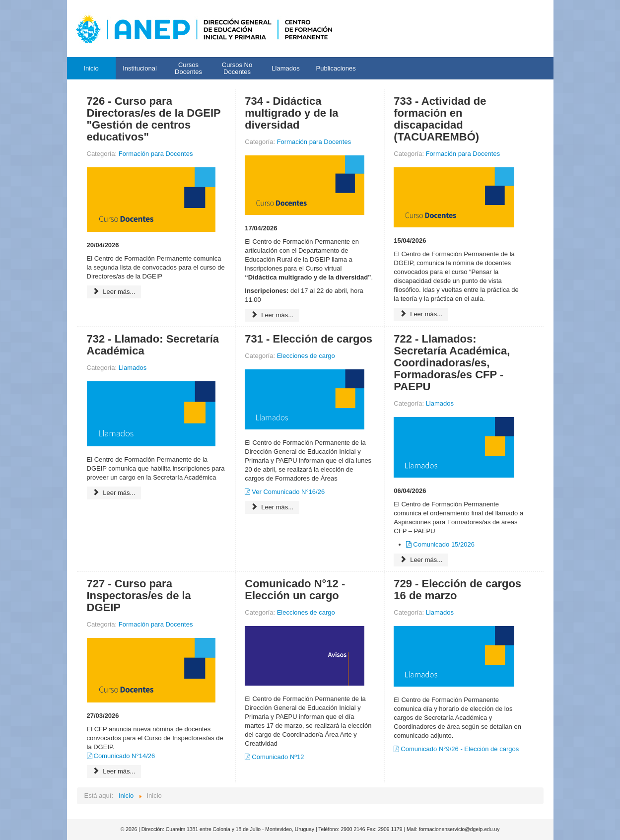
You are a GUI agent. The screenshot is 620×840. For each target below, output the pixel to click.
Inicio (91, 68)
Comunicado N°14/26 (125, 756)
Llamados (285, 68)
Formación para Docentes (156, 154)
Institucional (140, 68)
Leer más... (114, 292)
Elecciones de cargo (306, 356)
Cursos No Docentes (237, 68)
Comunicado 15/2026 (444, 544)
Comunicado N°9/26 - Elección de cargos (460, 749)
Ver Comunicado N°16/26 (288, 492)
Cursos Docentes (188, 68)
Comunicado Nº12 (278, 757)
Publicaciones (336, 68)
